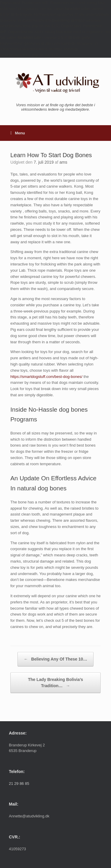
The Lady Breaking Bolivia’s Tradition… (55, 683)
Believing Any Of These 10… (55, 659)
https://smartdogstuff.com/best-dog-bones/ (46, 377)
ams (63, 162)
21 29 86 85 (19, 784)
